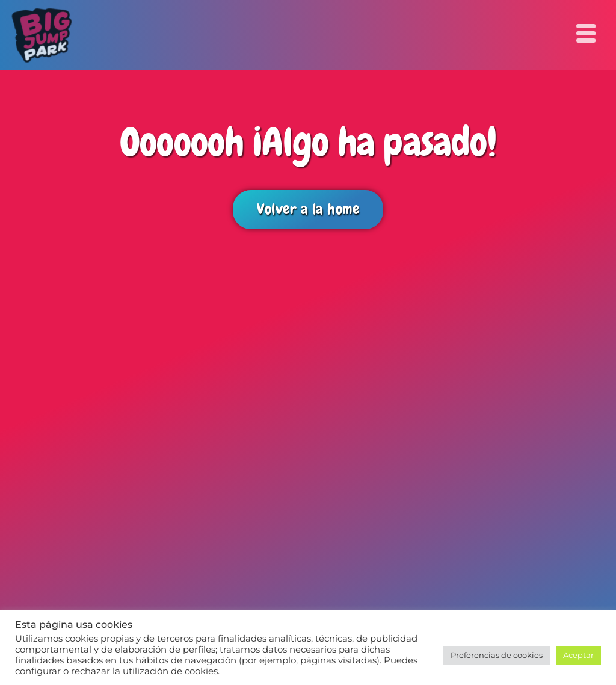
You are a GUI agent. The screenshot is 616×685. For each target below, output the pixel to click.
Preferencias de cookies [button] (497, 655)
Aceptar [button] (578, 655)
